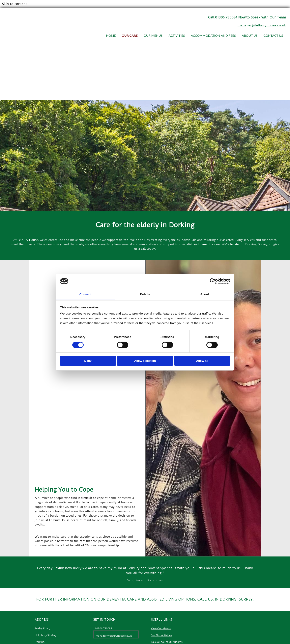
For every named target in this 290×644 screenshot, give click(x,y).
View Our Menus (161, 628)
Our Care (130, 35)
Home (111, 35)
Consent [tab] (86, 294)
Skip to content (14, 4)
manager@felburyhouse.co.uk (262, 25)
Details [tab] (145, 294)
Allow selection (145, 361)
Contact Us (273, 35)
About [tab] (205, 294)
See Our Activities (161, 635)
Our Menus (153, 35)
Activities (177, 35)
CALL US (205, 599)
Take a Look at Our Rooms (167, 642)
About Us (250, 35)
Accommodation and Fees (213, 35)
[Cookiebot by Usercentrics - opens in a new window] (213, 281)
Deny (88, 361)
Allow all (202, 361)
